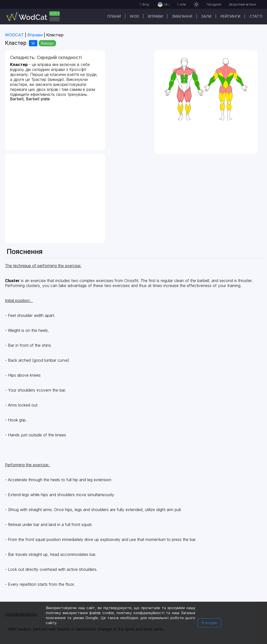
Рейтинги (230, 16)
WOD (134, 16)
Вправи (155, 16)
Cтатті (256, 16)
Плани (114, 16)
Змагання (182, 16)
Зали (206, 16)
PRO (55, 19)
